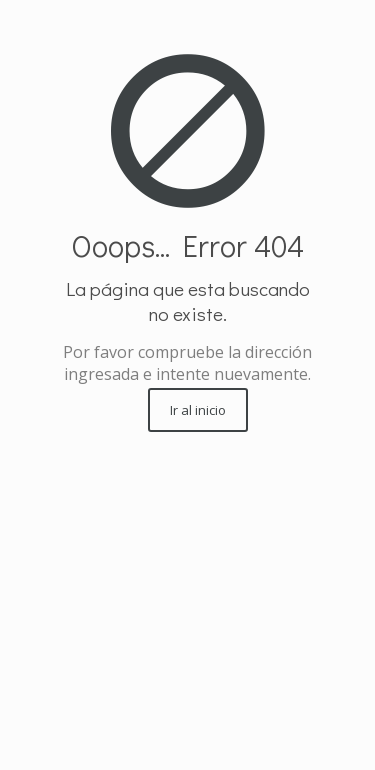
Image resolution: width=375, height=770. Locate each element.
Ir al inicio (198, 410)
